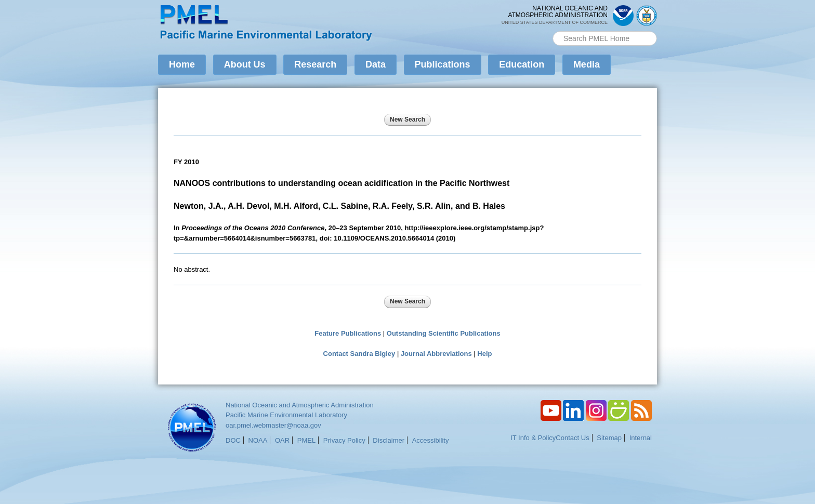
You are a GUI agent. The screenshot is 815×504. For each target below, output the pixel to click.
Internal (641, 438)
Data (376, 64)
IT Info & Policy (533, 438)
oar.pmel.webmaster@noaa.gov (273, 425)
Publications (443, 64)
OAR (282, 440)
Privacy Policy (344, 440)
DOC (233, 440)
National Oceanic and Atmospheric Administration (300, 405)
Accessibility (431, 440)
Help (484, 354)
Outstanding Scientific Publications (444, 333)
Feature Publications (348, 333)
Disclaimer (389, 440)
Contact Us (572, 438)
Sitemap (609, 438)
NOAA (258, 440)
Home (182, 64)
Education (522, 64)
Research (315, 64)
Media (587, 64)
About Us (245, 64)
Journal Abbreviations (436, 354)
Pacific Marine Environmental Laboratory (286, 415)
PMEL (306, 440)
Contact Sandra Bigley (359, 354)
